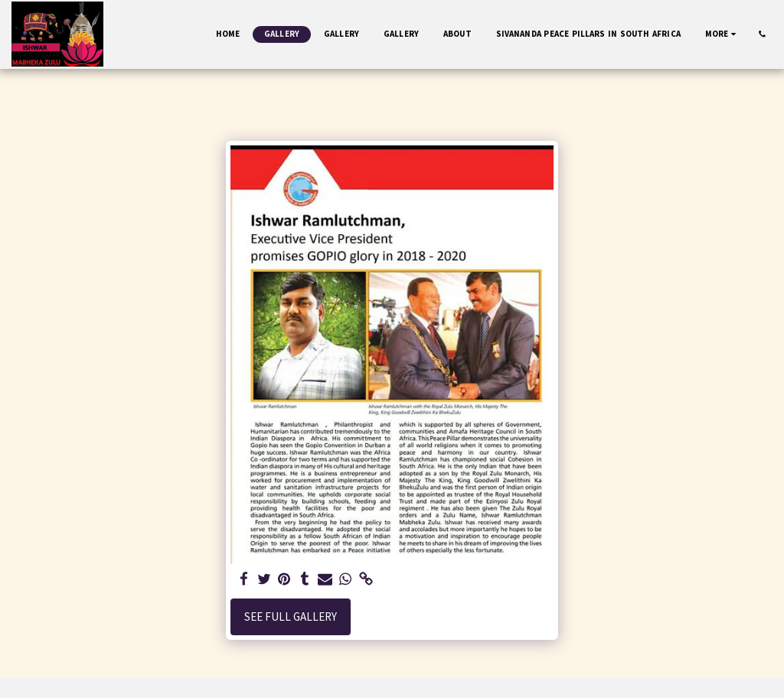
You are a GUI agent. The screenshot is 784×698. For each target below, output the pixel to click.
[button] (762, 34)
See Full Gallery (291, 616)
